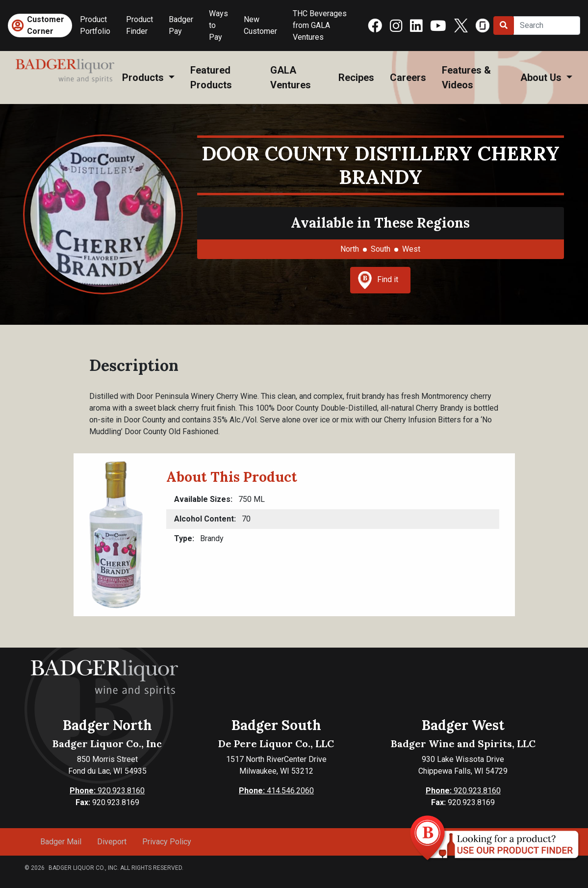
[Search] (547, 26)
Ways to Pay (218, 25)
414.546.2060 (276, 791)
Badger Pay (181, 25)
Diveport (112, 842)
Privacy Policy (167, 842)
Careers (408, 78)
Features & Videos (466, 78)
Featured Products (211, 78)
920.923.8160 (107, 791)
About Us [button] (542, 78)
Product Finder (140, 25)
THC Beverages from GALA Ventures (320, 25)
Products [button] (144, 78)
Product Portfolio (95, 25)
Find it (378, 280)
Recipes (356, 78)
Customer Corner (46, 25)
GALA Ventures (291, 78)
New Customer (260, 25)
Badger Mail (61, 842)
